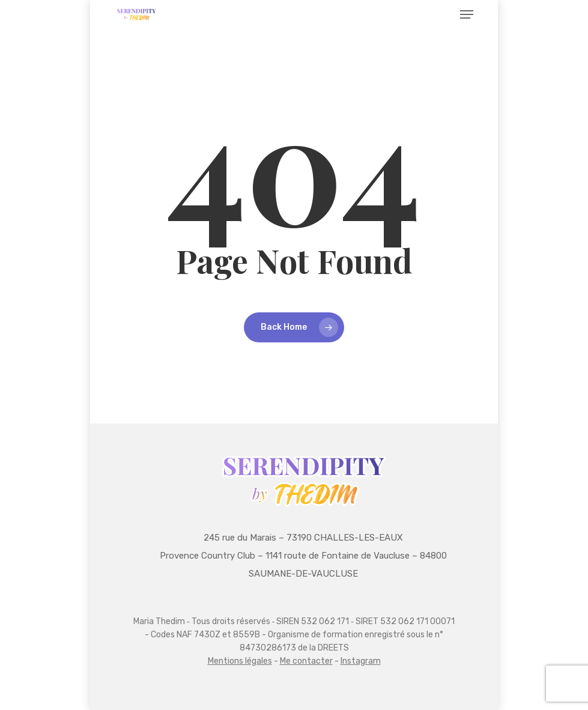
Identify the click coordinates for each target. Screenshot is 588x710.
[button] (467, 14)
